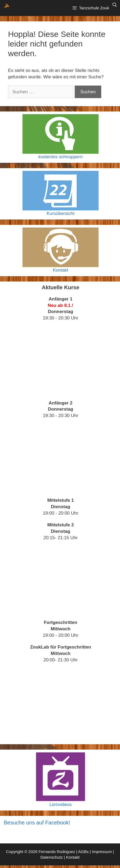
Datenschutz (52, 857)
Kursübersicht (61, 213)
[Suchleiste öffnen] (115, 5)
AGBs (83, 852)
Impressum (102, 852)
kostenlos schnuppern (60, 157)
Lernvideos (60, 805)
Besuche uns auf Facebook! (37, 823)
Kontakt (61, 270)
